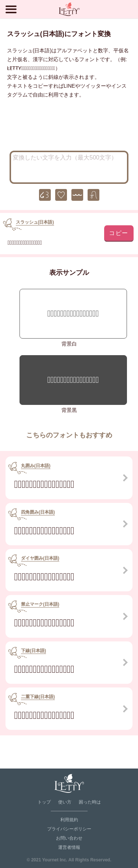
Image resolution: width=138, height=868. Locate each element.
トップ (44, 802)
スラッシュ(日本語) (35, 222)
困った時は (90, 802)
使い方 (65, 802)
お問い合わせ (69, 838)
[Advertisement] (69, 127)
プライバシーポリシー (69, 829)
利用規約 (69, 820)
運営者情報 (69, 847)
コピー (119, 233)
